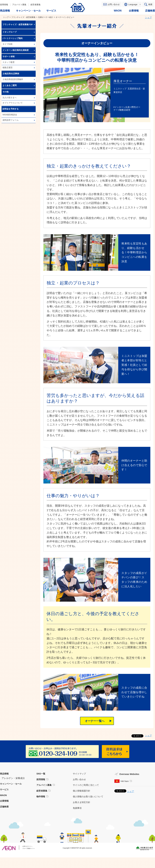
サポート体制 (9, 57)
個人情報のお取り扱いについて (88, 797)
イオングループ (10, 32)
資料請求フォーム (11, 120)
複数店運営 (8, 68)
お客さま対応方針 (82, 802)
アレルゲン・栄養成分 (13, 778)
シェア (148, 17)
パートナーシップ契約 (13, 38)
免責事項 (77, 808)
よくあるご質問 (10, 85)
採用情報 (4, 5)
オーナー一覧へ (95, 721)
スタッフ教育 (9, 62)
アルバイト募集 (19, 5)
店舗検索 (4, 807)
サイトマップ (79, 774)
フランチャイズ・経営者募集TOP (18, 25)
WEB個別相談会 (10, 115)
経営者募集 (36, 5)
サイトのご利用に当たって (86, 785)
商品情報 (4, 774)
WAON (3, 795)
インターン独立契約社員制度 (16, 50)
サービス (4, 790)
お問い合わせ (114, 4)
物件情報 (41, 797)
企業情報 (4, 801)
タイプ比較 (8, 44)
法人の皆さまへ (10, 98)
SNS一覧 (41, 774)
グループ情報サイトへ (29, 848)
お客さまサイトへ (27, 846)
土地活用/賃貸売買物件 (13, 79)
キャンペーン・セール (11, 784)
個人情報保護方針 (82, 791)
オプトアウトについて (13, 103)
